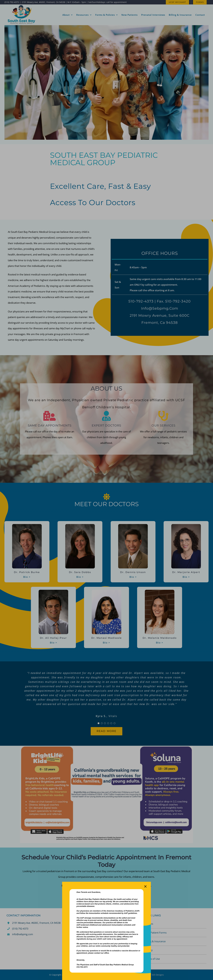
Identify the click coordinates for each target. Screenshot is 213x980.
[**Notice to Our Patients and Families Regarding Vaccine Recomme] (106, 890)
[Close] (145, 886)
